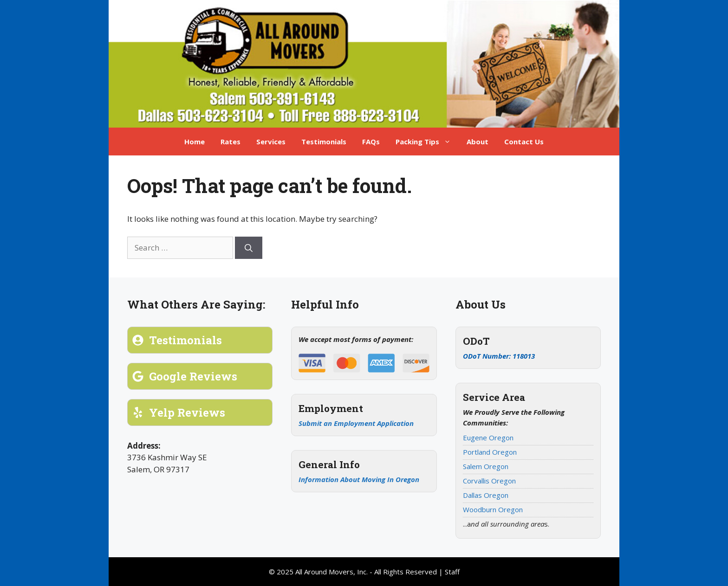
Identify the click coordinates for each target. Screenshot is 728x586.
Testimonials (324, 142)
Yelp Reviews (187, 412)
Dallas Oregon (486, 495)
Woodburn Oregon (493, 509)
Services (271, 142)
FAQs (371, 142)
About (478, 142)
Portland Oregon (490, 452)
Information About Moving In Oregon (359, 479)
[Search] (249, 248)
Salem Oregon (486, 466)
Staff (452, 572)
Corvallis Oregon (489, 481)
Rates (231, 142)
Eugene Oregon (488, 438)
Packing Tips (427, 142)
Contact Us (524, 142)
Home (195, 142)
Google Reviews (193, 376)
